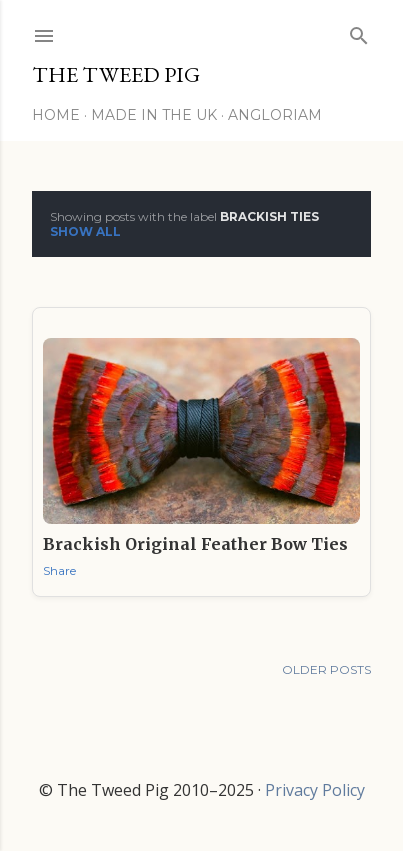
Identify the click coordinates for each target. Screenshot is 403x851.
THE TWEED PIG (116, 74)
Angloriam (275, 115)
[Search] (359, 31)
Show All (85, 231)
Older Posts (326, 669)
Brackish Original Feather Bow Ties (195, 544)
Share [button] (59, 570)
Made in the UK (154, 115)
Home (56, 115)
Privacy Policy (315, 790)
